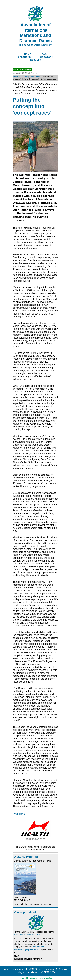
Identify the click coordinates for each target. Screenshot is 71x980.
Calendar (24, 57)
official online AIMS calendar (27, 935)
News (43, 54)
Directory (46, 57)
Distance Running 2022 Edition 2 (28, 77)
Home (28, 54)
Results (36, 60)
